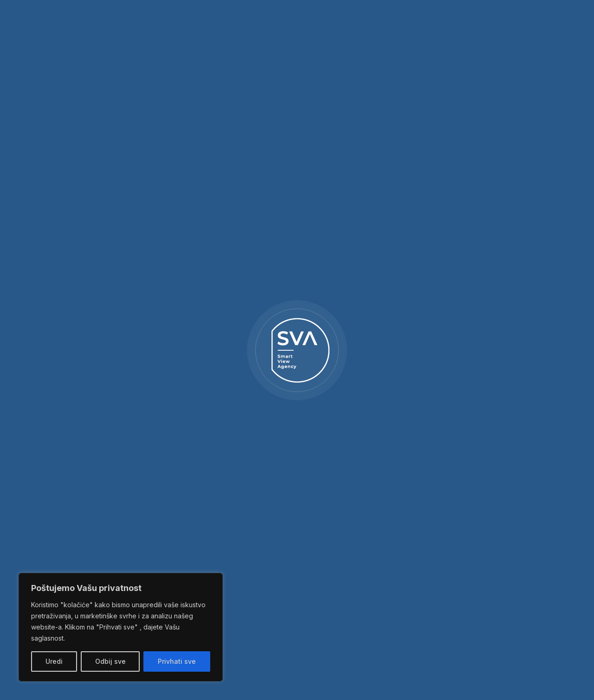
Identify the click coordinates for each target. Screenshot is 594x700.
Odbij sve (110, 661)
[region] (121, 627)
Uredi (54, 661)
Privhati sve (177, 661)
